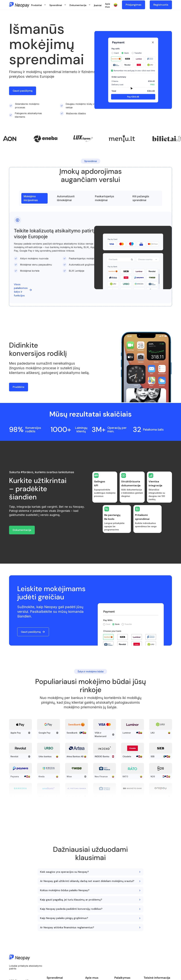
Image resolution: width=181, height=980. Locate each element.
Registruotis (161, 5)
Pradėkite (19, 387)
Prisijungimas (134, 5)
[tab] (34, 198)
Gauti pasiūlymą (23, 91)
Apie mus (108, 5)
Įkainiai (98, 5)
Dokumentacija (22, 530)
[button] (38, 5)
